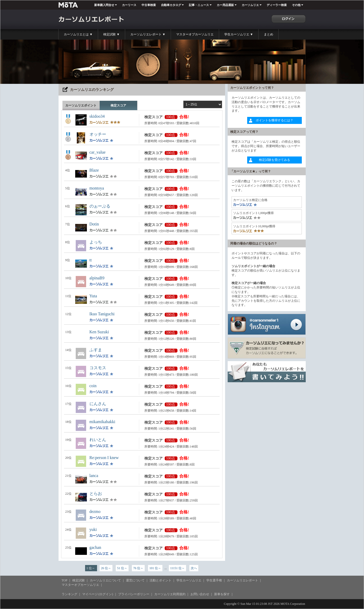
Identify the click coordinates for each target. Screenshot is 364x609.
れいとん (98, 440)
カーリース (129, 5)
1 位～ (91, 568)
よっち (96, 242)
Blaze (94, 170)
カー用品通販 (225, 5)
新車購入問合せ (104, 5)
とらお (96, 494)
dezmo (95, 511)
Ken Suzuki (99, 332)
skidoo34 (97, 116)
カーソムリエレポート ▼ (148, 34)
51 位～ (122, 568)
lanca (94, 476)
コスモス (98, 368)
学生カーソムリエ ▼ (239, 34)
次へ (194, 568)
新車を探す (222, 594)
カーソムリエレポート (242, 580)
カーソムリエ (250, 5)
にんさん (98, 404)
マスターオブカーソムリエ (195, 34)
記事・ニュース (199, 5)
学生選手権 (214, 580)
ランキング (69, 594)
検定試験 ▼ (111, 34)
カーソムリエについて (105, 580)
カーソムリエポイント (81, 105)
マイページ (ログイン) (98, 594)
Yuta (93, 296)
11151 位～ (177, 568)
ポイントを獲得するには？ (274, 120)
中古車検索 (149, 5)
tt (91, 260)
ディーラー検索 (277, 5)
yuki (93, 529)
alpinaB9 (97, 278)
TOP (65, 580)
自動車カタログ (171, 5)
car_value (98, 152)
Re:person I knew (104, 458)
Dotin (94, 224)
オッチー (98, 134)
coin (93, 386)
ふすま (96, 350)
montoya (97, 188)
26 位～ (106, 568)
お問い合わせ (200, 594)
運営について (135, 580)
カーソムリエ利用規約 (170, 594)
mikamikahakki (103, 422)
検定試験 (79, 580)
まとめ (269, 34)
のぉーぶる (100, 206)
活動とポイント (161, 580)
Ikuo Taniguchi (102, 314)
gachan (95, 547)
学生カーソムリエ (189, 580)
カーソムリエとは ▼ (78, 34)
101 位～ (155, 568)
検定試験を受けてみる (274, 160)
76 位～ (138, 568)
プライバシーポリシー (134, 594)
